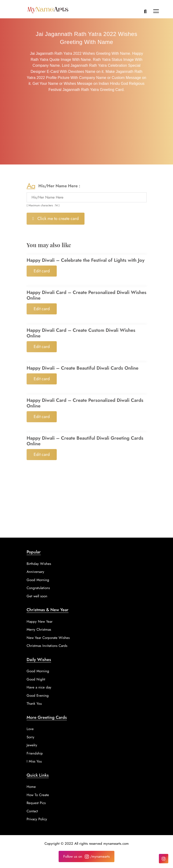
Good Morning (38, 580)
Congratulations (38, 588)
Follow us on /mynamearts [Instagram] (86, 856)
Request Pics (36, 803)
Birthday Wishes (39, 564)
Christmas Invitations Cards (47, 646)
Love (30, 729)
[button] (156, 12)
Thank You (34, 704)
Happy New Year (40, 622)
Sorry (30, 737)
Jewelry (32, 745)
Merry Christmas (39, 629)
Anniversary (35, 572)
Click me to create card (56, 219)
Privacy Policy (37, 819)
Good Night (36, 679)
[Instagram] (164, 859)
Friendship (35, 753)
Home (31, 787)
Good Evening (38, 696)
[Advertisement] (87, 129)
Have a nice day (39, 687)
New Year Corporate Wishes (48, 638)
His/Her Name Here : (59, 186)
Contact (32, 811)
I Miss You (34, 761)
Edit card (42, 271)
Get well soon (37, 596)
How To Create (38, 795)
